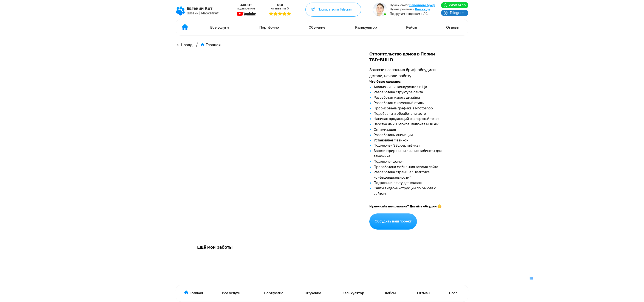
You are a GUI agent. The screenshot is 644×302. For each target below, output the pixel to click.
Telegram (457, 13)
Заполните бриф (422, 5)
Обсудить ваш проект (393, 221)
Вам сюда (423, 9)
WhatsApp (457, 5)
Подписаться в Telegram (335, 9)
